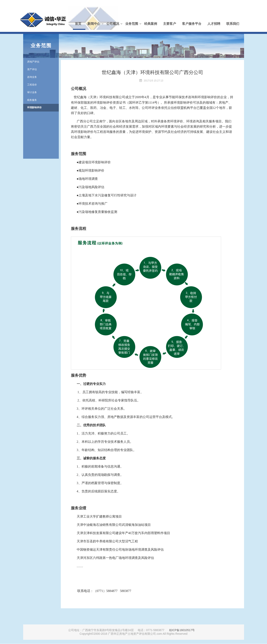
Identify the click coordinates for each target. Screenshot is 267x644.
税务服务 (32, 100)
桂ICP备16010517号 (182, 630)
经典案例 (151, 24)
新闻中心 (96, 24)
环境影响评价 (34, 107)
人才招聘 (214, 24)
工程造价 (32, 85)
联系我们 (233, 24)
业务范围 (133, 24)
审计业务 (32, 92)
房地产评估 (33, 62)
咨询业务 (32, 77)
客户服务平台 (192, 24)
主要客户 (170, 24)
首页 (78, 24)
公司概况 (114, 24)
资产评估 (32, 69)
